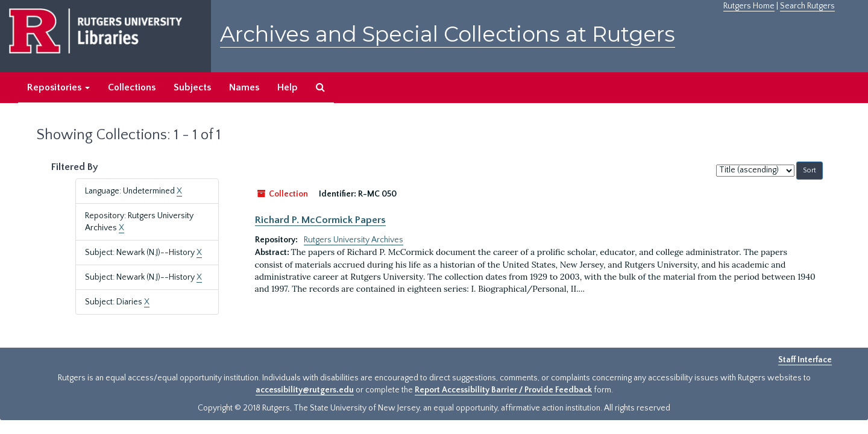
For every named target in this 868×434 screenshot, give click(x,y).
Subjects (192, 87)
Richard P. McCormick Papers (320, 220)
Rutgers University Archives (354, 240)
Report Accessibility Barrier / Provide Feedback (503, 390)
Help (288, 87)
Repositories (58, 87)
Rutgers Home (749, 6)
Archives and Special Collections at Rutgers (448, 34)
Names (244, 87)
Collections (132, 87)
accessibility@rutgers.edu (305, 390)
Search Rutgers (807, 6)
